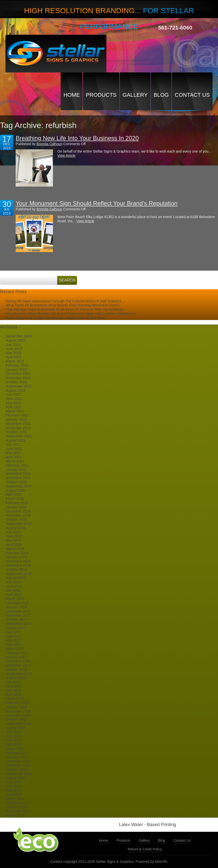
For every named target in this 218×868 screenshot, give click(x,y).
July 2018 (13, 582)
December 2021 (18, 424)
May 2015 (13, 740)
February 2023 (17, 365)
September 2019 (19, 524)
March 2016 (15, 699)
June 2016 (14, 686)
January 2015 (16, 757)
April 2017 (14, 644)
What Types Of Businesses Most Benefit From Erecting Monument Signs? (63, 305)
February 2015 (17, 753)
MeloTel (161, 862)
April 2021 (14, 457)
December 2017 (18, 611)
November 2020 (18, 478)
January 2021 (16, 470)
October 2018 (16, 570)
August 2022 (16, 390)
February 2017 (17, 653)
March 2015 (15, 749)
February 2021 (17, 465)
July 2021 (13, 445)
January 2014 (16, 807)
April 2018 (14, 595)
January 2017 (16, 657)
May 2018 (13, 590)
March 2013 (15, 815)
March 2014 (15, 799)
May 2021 (13, 453)
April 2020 (14, 494)
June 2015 (14, 736)
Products (101, 95)
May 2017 (13, 640)
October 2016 (16, 670)
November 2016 (18, 665)
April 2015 (14, 744)
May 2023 (13, 353)
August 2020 (16, 490)
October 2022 (16, 382)
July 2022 (13, 394)
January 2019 (16, 557)
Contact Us (192, 95)
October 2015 (16, 719)
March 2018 (15, 599)
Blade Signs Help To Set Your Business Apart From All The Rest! (55, 318)
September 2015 (19, 724)
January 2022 (16, 419)
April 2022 (14, 407)
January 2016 (16, 707)
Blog (161, 95)
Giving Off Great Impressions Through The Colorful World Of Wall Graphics (64, 301)
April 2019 (14, 545)
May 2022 (13, 403)
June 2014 (14, 786)
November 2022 (18, 378)
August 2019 (16, 528)
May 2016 (13, 690)
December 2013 (18, 811)
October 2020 (16, 482)
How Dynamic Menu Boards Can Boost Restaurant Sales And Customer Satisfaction (71, 314)
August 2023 (16, 340)
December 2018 (18, 561)
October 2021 (16, 432)
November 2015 (18, 715)
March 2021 (15, 461)
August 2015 (16, 728)
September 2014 (19, 774)
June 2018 (14, 586)
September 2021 (19, 436)
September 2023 (19, 336)
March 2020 (15, 499)
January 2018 (16, 607)
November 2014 (18, 765)
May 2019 (13, 540)
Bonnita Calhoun (49, 144)
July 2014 (13, 782)
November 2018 (18, 565)
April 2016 (14, 695)
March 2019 (15, 549)
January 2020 (16, 507)
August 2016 (16, 678)
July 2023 (13, 345)
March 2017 (15, 649)
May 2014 (13, 790)
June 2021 (14, 449)
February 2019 (17, 553)
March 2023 (15, 361)
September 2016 (19, 674)
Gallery (135, 95)
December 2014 (18, 761)
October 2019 (16, 519)
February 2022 (17, 415)
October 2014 (16, 770)
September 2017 (19, 624)
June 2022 (14, 399)
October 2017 (16, 619)
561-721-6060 (175, 28)
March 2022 (15, 411)
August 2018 (16, 578)
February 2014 (17, 803)
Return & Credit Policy (145, 849)
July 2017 (13, 632)
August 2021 (16, 440)
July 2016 (13, 682)
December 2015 (18, 711)
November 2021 (18, 428)
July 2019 (13, 532)
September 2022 (19, 386)
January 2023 (16, 370)
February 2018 (17, 603)
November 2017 (18, 615)
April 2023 (14, 357)
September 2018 (19, 574)
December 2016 (18, 661)
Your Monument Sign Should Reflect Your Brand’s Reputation (97, 203)
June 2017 (14, 636)
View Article (66, 156)
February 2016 (17, 703)
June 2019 (14, 536)
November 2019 (18, 515)
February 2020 (17, 503)
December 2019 (18, 511)
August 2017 (16, 628)
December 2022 (18, 374)
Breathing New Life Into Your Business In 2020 (77, 138)
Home (72, 95)
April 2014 (14, 795)
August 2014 (16, 778)
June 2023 (14, 349)
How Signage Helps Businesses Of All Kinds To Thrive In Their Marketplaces (65, 309)
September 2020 (19, 486)
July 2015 (13, 732)
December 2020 (18, 474)
